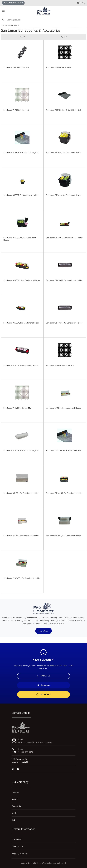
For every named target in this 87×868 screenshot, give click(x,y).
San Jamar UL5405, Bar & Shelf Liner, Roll (64, 450)
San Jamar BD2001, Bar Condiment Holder (21, 195)
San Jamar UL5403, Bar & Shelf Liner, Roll (21, 450)
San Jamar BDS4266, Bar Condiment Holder (64, 493)
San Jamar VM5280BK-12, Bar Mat (60, 365)
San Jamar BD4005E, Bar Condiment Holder (64, 238)
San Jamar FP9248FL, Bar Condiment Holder (22, 578)
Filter (23, 37)
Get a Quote (43, 685)
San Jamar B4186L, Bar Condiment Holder (63, 408)
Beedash (63, 863)
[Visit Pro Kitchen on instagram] (13, 769)
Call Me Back (43, 694)
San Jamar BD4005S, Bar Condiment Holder (64, 280)
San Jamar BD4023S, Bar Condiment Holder (64, 323)
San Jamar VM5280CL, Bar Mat (16, 110)
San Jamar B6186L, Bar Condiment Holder (21, 536)
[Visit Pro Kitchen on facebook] (18, 769)
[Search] (43, 20)
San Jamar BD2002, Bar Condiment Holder (64, 153)
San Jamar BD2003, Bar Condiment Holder (64, 195)
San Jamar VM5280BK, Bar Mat (59, 68)
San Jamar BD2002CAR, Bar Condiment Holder (20, 239)
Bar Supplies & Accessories (11, 25)
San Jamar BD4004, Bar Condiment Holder (21, 323)
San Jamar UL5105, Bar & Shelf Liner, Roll (21, 153)
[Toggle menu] (3, 11)
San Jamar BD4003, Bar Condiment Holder (21, 365)
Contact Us (43, 676)
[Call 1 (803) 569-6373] (84, 3)
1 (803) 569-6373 (26, 752)
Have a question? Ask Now (13, 3)
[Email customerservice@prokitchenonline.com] (79, 3)
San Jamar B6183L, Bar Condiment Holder (21, 493)
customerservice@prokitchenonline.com (35, 742)
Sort (64, 37)
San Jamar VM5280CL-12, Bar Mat (17, 408)
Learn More (44, 631)
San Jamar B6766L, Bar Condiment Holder (63, 536)
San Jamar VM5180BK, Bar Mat (16, 68)
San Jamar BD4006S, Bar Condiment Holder (22, 280)
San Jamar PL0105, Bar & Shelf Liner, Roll (63, 110)
